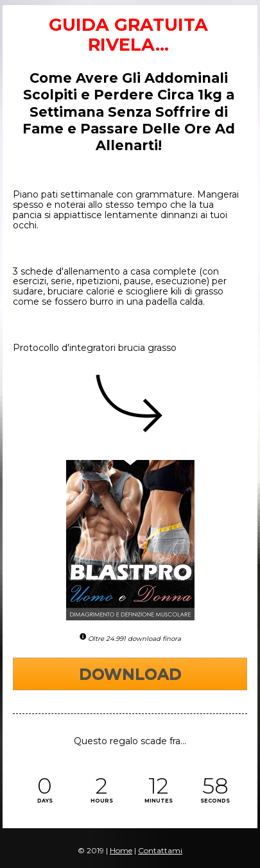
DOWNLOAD (130, 674)
